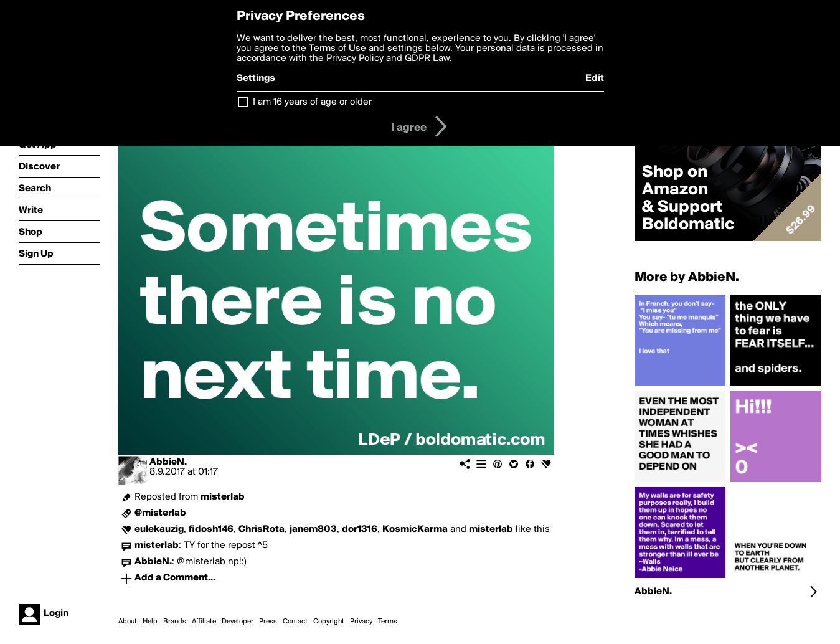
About (128, 622)
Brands (175, 622)
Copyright (329, 622)
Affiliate (204, 622)
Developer (238, 622)
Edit (595, 78)
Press (268, 622)
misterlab (223, 497)
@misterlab (160, 513)
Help (150, 622)
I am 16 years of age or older (312, 102)
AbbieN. (168, 462)
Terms (388, 622)
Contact (295, 622)
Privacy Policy (355, 59)
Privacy (361, 622)
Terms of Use (337, 49)
